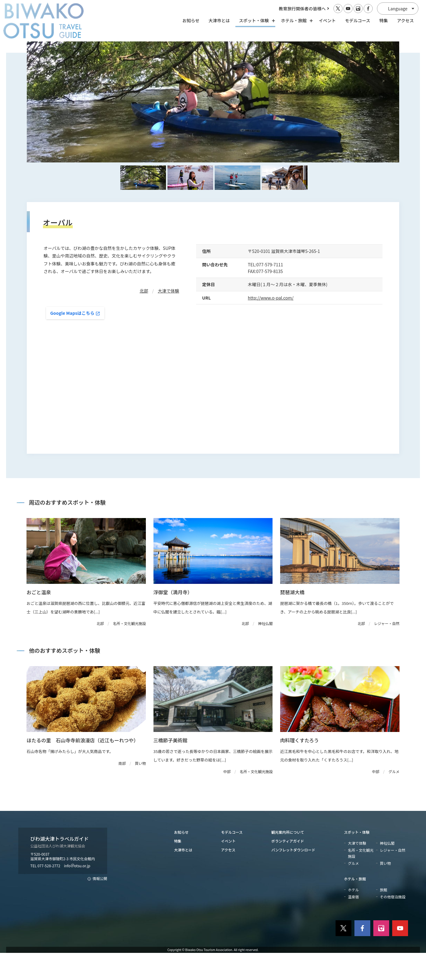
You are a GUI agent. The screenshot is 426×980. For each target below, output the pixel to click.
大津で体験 (168, 318)
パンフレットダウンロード (293, 877)
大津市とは (219, 20)
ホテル (354, 917)
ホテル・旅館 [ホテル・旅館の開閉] (295, 20)
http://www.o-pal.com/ (271, 325)
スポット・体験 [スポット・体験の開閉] (255, 20)
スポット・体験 (357, 859)
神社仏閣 (387, 870)
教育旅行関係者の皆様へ (302, 9)
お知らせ (191, 20)
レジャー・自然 (393, 877)
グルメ (354, 890)
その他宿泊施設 (393, 924)
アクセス (405, 20)
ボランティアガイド (288, 868)
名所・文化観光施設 (361, 880)
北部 (144, 318)
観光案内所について (288, 859)
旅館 (384, 917)
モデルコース (358, 20)
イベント (327, 20)
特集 (384, 20)
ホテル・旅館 (355, 906)
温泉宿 (354, 924)
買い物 (386, 890)
